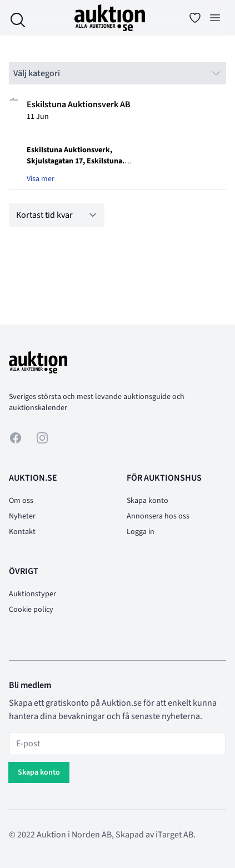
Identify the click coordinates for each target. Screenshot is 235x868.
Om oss (21, 501)
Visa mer (41, 179)
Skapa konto (147, 501)
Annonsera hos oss (158, 516)
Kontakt (22, 532)
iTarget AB (174, 835)
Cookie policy (31, 610)
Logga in (141, 532)
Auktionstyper (32, 594)
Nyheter (22, 516)
